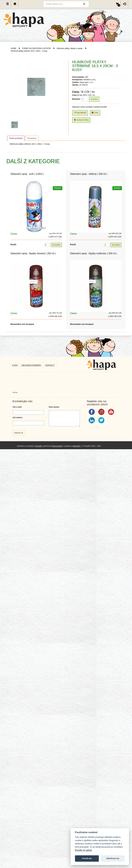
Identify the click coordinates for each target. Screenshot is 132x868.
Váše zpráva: (54, 407)
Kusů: (14, 244)
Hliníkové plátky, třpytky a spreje (70, 48)
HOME (13, 48)
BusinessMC (57, 446)
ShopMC (39, 446)
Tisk (95, 113)
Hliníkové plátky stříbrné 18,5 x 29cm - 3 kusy (29, 51)
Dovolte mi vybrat (83, 850)
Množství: (76, 99)
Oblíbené (80, 113)
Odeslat (19, 433)
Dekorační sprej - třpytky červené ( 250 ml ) (33, 253)
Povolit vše (87, 858)
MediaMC (76, 446)
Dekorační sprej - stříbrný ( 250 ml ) (89, 174)
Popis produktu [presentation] (16, 138)
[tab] (16, 138)
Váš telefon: (18, 418)
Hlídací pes (81, 120)
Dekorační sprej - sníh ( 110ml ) (27, 174)
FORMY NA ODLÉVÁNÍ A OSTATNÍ (37, 48)
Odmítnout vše (113, 858)
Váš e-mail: (17, 407)
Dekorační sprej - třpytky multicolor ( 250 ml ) (94, 253)
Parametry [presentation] (32, 138)
